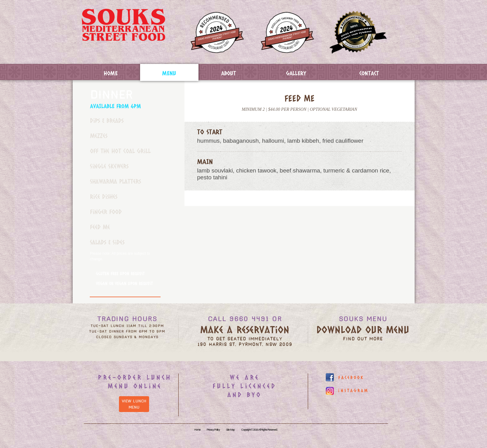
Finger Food (106, 212)
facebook (351, 377)
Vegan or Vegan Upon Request (124, 283)
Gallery (296, 73)
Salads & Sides (107, 242)
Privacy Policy (213, 430)
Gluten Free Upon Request (120, 273)
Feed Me (100, 227)
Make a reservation (245, 329)
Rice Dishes (104, 196)
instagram (353, 390)
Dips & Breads (107, 120)
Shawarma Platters (116, 181)
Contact (369, 73)
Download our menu (363, 329)
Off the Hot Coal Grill (120, 151)
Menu (169, 73)
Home (111, 73)
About (229, 73)
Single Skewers (109, 166)
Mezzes (99, 136)
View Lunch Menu (134, 404)
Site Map (230, 430)
